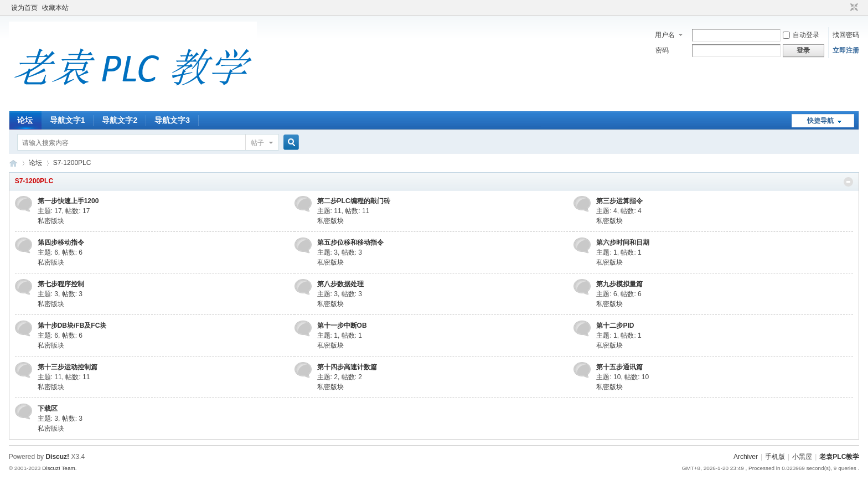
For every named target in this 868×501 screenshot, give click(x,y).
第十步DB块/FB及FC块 (72, 326)
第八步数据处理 (340, 284)
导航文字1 (68, 120)
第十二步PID (615, 326)
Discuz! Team (59, 468)
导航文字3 (172, 120)
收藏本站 (55, 8)
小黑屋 (802, 457)
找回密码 (846, 35)
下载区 (48, 409)
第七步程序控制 (61, 284)
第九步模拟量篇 (619, 284)
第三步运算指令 (619, 201)
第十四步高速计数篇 (347, 367)
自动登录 (801, 35)
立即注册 (846, 50)
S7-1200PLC (34, 181)
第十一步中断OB (342, 326)
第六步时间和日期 (623, 242)
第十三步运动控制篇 (68, 367)
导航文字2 (120, 120)
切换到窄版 (853, 8)
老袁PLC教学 (13, 163)
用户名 (665, 35)
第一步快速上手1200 (68, 201)
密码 (662, 50)
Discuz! (57, 457)
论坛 (25, 120)
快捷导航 (820, 121)
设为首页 (24, 8)
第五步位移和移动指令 (350, 242)
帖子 (257, 143)
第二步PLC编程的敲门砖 (354, 201)
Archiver (746, 457)
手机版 (775, 457)
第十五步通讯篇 (619, 367)
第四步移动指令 (61, 242)
